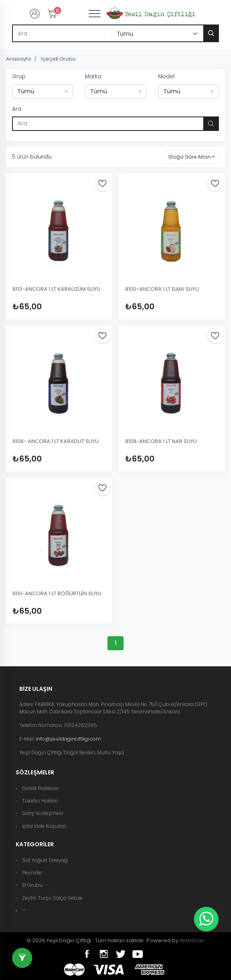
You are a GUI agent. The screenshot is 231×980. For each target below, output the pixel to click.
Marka (93, 77)
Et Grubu (32, 885)
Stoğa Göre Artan (190, 157)
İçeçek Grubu (58, 59)
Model (166, 77)
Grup (19, 77)
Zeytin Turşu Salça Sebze (52, 898)
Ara (17, 109)
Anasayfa (19, 59)
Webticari (192, 940)
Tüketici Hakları (40, 801)
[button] (24, 910)
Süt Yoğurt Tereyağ (45, 860)
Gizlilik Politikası (40, 788)
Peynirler (32, 873)
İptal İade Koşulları (44, 826)
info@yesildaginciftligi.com (68, 739)
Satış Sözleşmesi (43, 813)
